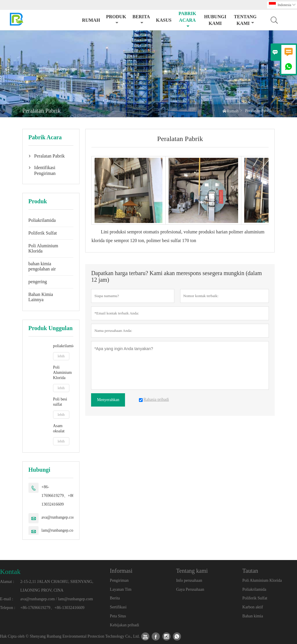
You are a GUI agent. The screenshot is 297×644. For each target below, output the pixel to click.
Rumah (91, 20)
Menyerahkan (108, 400)
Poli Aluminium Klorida (43, 248)
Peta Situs (118, 616)
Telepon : (8, 608)
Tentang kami (245, 20)
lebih (61, 356)
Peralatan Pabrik (49, 156)
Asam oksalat (59, 428)
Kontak (10, 572)
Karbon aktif (253, 607)
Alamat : (7, 582)
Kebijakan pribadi (125, 625)
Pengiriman (119, 580)
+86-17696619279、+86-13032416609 (59, 496)
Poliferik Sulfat (43, 233)
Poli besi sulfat (60, 402)
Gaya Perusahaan (190, 589)
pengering (38, 282)
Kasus (164, 20)
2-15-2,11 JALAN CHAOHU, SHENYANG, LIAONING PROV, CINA (57, 586)
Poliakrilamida (42, 220)
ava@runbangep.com (59, 517)
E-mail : (7, 599)
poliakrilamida (63, 346)
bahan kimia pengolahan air (42, 266)
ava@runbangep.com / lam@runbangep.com (57, 599)
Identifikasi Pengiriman (45, 170)
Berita (141, 20)
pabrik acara (187, 20)
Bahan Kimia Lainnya (41, 297)
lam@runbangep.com (59, 530)
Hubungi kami (215, 20)
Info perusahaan (189, 580)
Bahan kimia (253, 616)
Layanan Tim (121, 589)
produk (116, 20)
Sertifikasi (118, 607)
